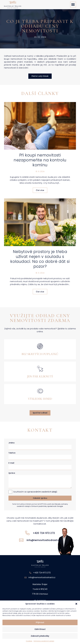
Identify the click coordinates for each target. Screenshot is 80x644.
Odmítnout (40, 629)
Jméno (12, 443)
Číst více (40, 190)
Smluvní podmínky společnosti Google (47, 506)
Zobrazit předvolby (40, 636)
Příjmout (40, 622)
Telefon (12, 453)
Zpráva (12, 473)
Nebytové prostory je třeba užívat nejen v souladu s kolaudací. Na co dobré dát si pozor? (40, 259)
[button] (76, 604)
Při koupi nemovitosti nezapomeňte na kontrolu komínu (40, 160)
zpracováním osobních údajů (42, 492)
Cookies (29, 641)
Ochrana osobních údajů (44, 641)
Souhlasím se (35, 492)
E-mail (11, 463)
